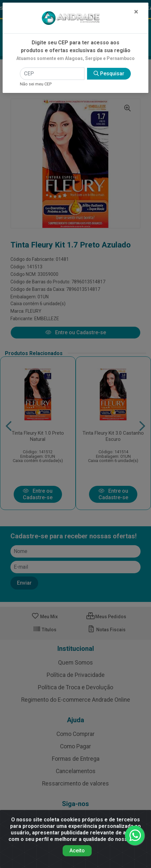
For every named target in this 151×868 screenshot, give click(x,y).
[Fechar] (136, 12)
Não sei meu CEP (36, 84)
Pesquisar (109, 74)
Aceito (77, 851)
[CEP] (52, 74)
